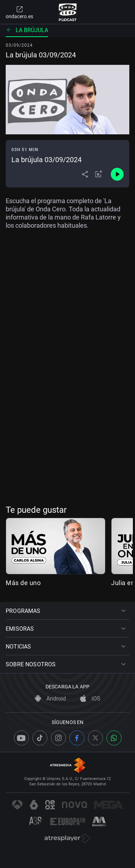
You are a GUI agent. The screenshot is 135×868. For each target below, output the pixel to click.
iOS (90, 699)
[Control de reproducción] (117, 174)
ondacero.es (19, 12)
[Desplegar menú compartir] (85, 174)
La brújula (27, 30)
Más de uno (23, 583)
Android (50, 699)
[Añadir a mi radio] (99, 174)
